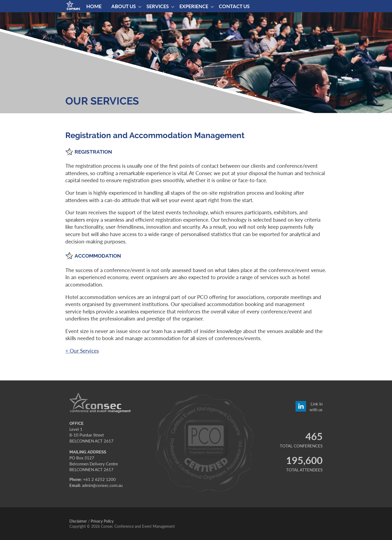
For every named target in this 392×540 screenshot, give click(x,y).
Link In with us (316, 406)
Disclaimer (78, 521)
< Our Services (82, 351)
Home (94, 6)
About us (124, 6)
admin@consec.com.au (102, 485)
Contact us (234, 6)
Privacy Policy (102, 521)
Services (158, 6)
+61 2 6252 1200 (99, 479)
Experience (194, 6)
